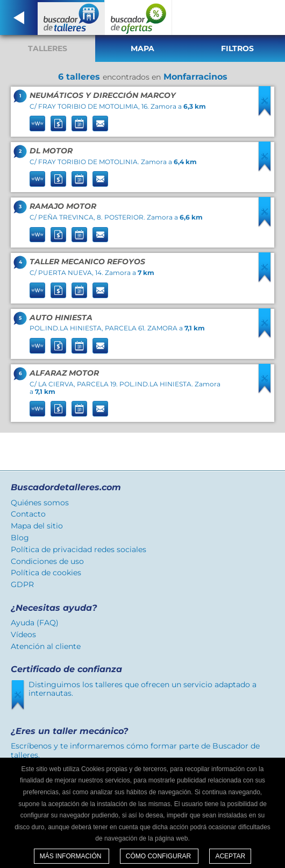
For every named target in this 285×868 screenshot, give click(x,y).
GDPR (22, 584)
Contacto (28, 514)
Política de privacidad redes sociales (79, 549)
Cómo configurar (159, 856)
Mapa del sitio (37, 526)
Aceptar (230, 856)
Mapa (142, 48)
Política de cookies (46, 573)
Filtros (237, 48)
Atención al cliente (46, 646)
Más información (72, 856)
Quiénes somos (40, 503)
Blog (20, 538)
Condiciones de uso (47, 561)
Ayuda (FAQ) (35, 623)
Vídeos (23, 634)
